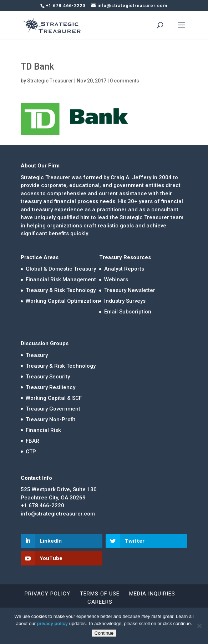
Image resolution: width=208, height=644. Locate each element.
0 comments (125, 81)
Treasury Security (48, 377)
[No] (199, 626)
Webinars (116, 280)
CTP (31, 452)
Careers (100, 602)
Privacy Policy (47, 594)
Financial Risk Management (61, 280)
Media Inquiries (152, 594)
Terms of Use (100, 594)
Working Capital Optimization (62, 301)
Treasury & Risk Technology (61, 290)
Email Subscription (128, 312)
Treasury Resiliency (50, 387)
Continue (104, 633)
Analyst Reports (124, 269)
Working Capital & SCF (54, 398)
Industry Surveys (125, 301)
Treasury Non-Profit (50, 419)
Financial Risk (43, 430)
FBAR (32, 441)
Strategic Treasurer (50, 81)
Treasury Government (53, 409)
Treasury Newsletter (130, 290)
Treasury (37, 355)
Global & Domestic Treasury (61, 269)
